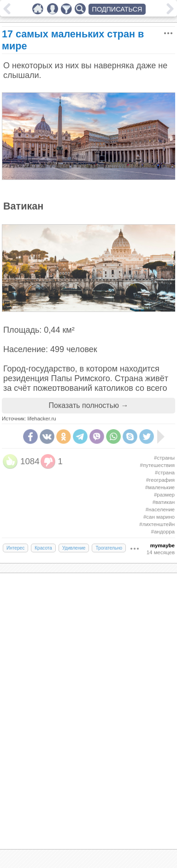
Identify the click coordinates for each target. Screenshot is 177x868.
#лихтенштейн (157, 524)
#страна (165, 473)
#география (160, 480)
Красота (43, 548)
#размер (164, 495)
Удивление (74, 548)
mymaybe (162, 545)
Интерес (15, 548)
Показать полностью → (89, 405)
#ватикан (164, 502)
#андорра (163, 532)
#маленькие (160, 487)
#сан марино (159, 517)
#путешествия (157, 465)
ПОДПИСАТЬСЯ (117, 9)
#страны (164, 458)
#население (160, 509)
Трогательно (109, 548)
